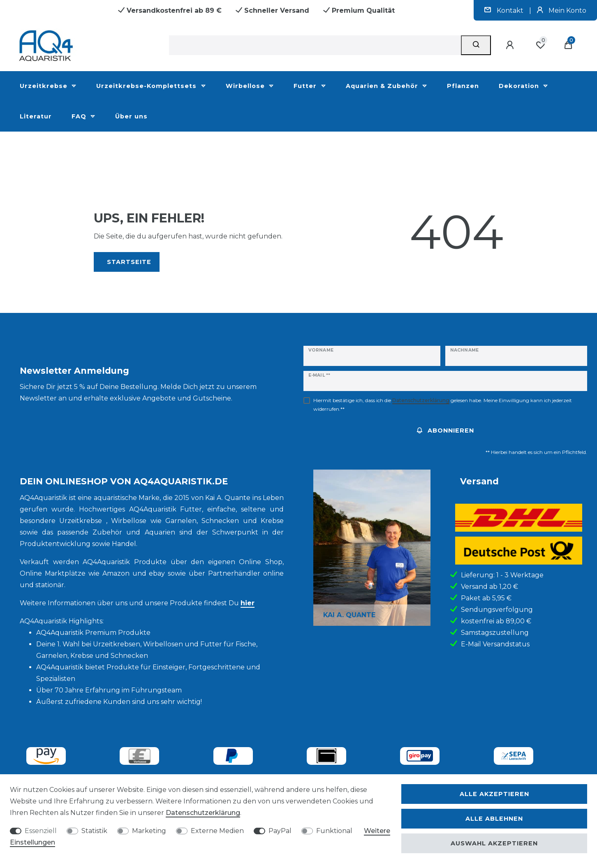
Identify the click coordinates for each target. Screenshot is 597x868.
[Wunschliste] (540, 45)
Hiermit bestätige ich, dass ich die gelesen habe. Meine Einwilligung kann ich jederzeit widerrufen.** (443, 405)
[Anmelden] (511, 45)
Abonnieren (445, 431)
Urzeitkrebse (45, 86)
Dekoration (520, 86)
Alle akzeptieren (494, 794)
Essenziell (41, 831)
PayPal (280, 831)
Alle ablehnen (494, 819)
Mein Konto (562, 10)
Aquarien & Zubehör (383, 86)
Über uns (131, 116)
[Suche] (476, 45)
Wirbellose (246, 86)
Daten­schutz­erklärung (203, 813)
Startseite (129, 262)
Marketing (149, 831)
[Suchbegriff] (315, 45)
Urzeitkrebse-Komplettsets (147, 86)
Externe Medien (217, 831)
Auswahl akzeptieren (494, 843)
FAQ (80, 116)
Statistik (94, 831)
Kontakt (505, 10)
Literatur (36, 116)
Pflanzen (463, 86)
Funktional (334, 831)
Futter (306, 86)
